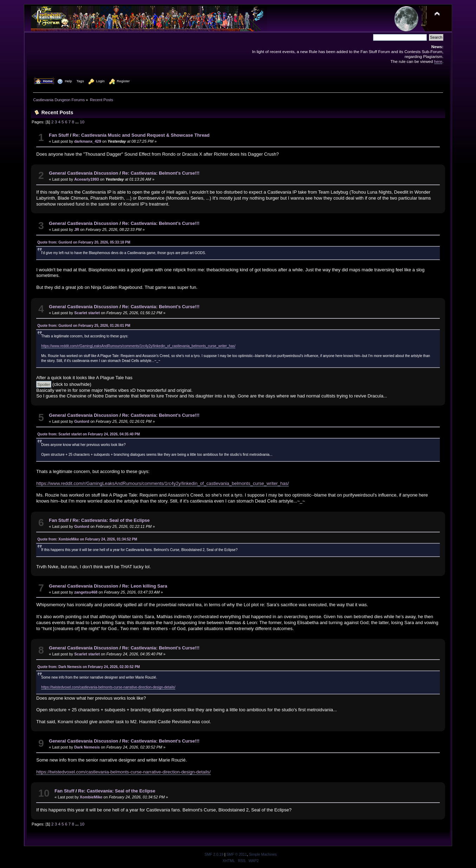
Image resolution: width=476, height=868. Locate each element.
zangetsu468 (86, 592)
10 (82, 122)
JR (77, 229)
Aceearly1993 (87, 179)
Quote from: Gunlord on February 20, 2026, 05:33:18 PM (84, 242)
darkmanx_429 (88, 141)
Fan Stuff (59, 135)
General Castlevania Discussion (83, 173)
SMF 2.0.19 (214, 854)
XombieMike (91, 797)
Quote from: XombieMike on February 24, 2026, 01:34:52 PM (87, 539)
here (438, 61)
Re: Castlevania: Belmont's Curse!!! (161, 173)
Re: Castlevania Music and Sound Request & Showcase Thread (141, 135)
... (77, 122)
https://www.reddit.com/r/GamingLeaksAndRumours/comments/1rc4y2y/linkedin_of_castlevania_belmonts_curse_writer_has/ (138, 346)
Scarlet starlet (87, 313)
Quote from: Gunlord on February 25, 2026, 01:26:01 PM (84, 326)
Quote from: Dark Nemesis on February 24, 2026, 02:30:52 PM (89, 667)
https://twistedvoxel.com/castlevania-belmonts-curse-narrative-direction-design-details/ (108, 687)
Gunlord (82, 421)
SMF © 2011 (236, 854)
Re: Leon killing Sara (145, 586)
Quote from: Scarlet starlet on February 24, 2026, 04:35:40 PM (89, 434)
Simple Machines (263, 854)
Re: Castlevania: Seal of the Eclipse (111, 520)
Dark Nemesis (87, 747)
